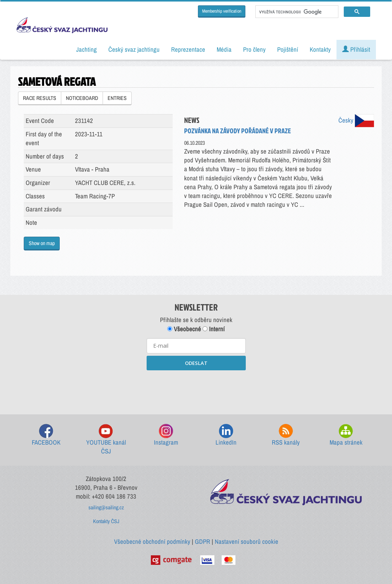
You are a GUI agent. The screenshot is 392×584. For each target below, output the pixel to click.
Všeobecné (184, 329)
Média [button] (224, 49)
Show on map (42, 243)
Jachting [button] (87, 49)
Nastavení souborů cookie (247, 541)
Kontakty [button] (320, 49)
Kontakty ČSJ (106, 521)
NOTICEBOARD (82, 98)
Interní (214, 329)
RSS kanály (286, 435)
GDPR (203, 541)
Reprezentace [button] (188, 49)
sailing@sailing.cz (106, 507)
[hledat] (296, 12)
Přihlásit (356, 49)
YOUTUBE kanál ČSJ (106, 440)
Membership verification (222, 11)
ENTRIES (117, 98)
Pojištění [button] (288, 49)
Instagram (166, 435)
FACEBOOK (46, 435)
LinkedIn (226, 435)
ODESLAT (196, 363)
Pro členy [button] (254, 49)
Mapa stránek (346, 435)
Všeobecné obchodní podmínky (152, 541)
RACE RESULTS (40, 98)
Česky (356, 120)
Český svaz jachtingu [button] (134, 49)
